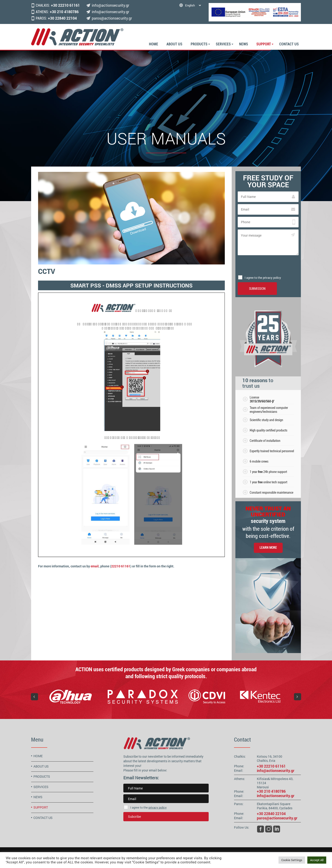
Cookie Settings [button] (292, 860)
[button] (34, 697)
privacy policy (158, 807)
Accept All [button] (317, 860)
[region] (166, 697)
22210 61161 (121, 566)
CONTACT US (289, 44)
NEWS (244, 44)
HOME (154, 44)
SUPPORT (264, 44)
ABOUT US (174, 44)
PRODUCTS (199, 44)
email (95, 566)
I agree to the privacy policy (263, 278)
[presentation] (268, 265)
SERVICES (223, 44)
